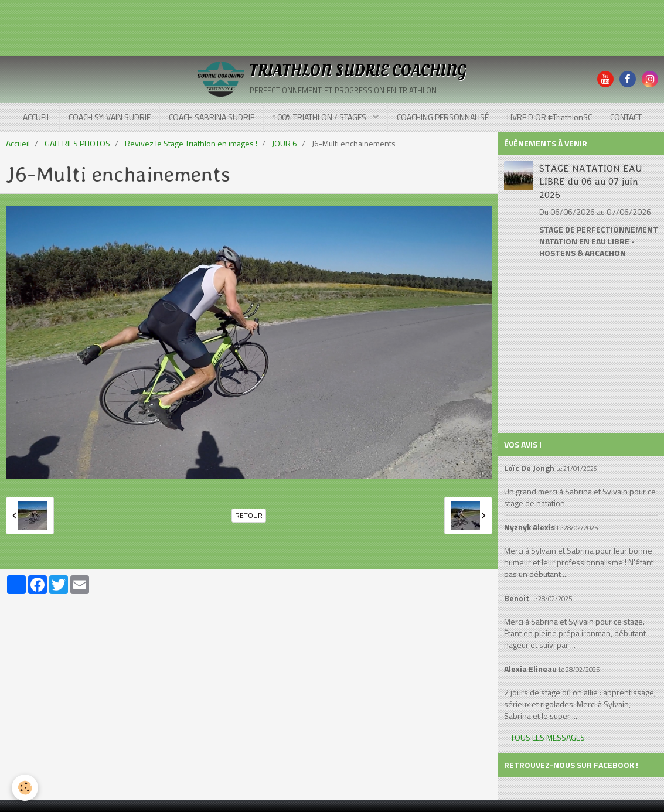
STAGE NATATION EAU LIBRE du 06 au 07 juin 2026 (590, 181)
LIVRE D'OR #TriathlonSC (549, 117)
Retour (249, 516)
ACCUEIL (37, 117)
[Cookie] (25, 788)
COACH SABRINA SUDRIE (212, 117)
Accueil (18, 143)
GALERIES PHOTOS (77, 143)
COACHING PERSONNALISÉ (443, 117)
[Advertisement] (213, 26)
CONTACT (626, 117)
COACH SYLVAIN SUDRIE (110, 117)
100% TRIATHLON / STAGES (320, 117)
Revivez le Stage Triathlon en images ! (191, 143)
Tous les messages (548, 737)
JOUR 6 (285, 143)
